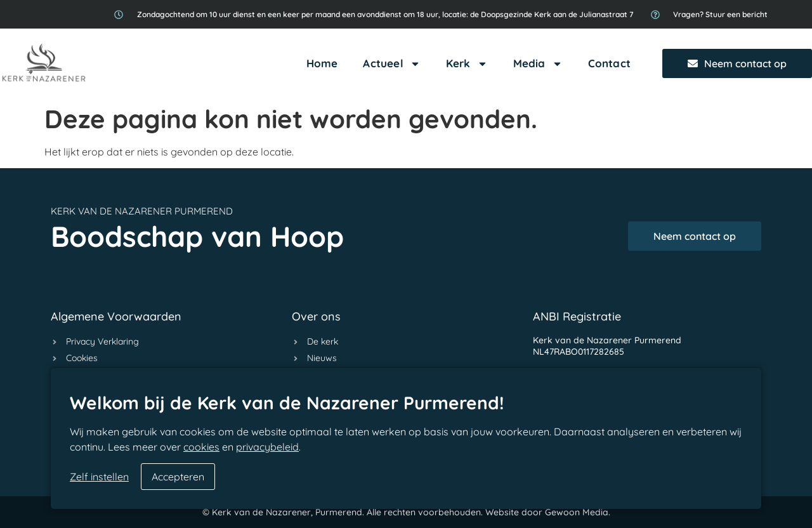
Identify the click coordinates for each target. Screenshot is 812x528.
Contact (609, 63)
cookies (201, 447)
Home (322, 63)
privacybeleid (267, 447)
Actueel (391, 64)
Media (538, 64)
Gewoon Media (577, 512)
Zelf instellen (99, 477)
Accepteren (178, 477)
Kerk (467, 64)
